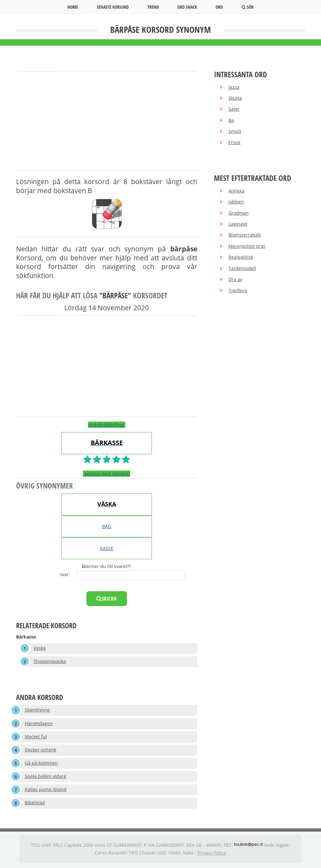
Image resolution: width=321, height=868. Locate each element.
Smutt (235, 132)
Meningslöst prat (247, 248)
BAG (107, 526)
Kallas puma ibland (46, 791)
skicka (107, 598)
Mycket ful (36, 737)
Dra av (235, 281)
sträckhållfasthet (107, 425)
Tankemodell (242, 270)
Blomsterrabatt (245, 237)
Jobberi (236, 203)
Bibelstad (35, 804)
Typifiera (238, 293)
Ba (231, 121)
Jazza (234, 87)
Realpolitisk (241, 259)
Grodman (239, 214)
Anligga (236, 192)
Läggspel (238, 225)
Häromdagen (39, 724)
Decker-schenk (40, 751)
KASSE (107, 548)
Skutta (235, 98)
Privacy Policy (212, 854)
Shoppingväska (50, 662)
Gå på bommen (41, 764)
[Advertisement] (107, 121)
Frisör (235, 143)
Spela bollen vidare (45, 778)
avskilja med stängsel (107, 474)
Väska (40, 648)
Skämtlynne (37, 710)
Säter (234, 110)
